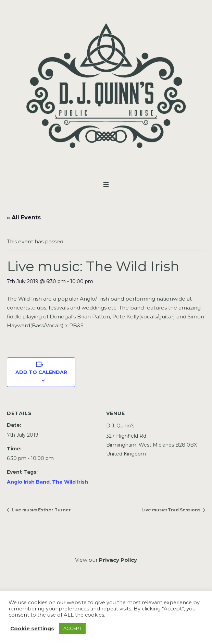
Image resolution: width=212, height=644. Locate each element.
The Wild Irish (70, 482)
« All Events (24, 217)
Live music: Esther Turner (41, 510)
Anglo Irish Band (28, 482)
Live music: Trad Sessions (171, 510)
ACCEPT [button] (72, 628)
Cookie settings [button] (32, 629)
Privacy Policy (118, 560)
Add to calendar (41, 372)
